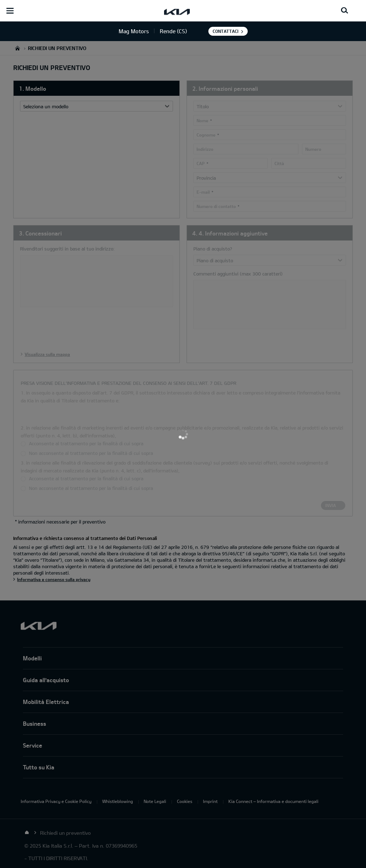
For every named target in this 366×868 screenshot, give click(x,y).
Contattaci (226, 31)
